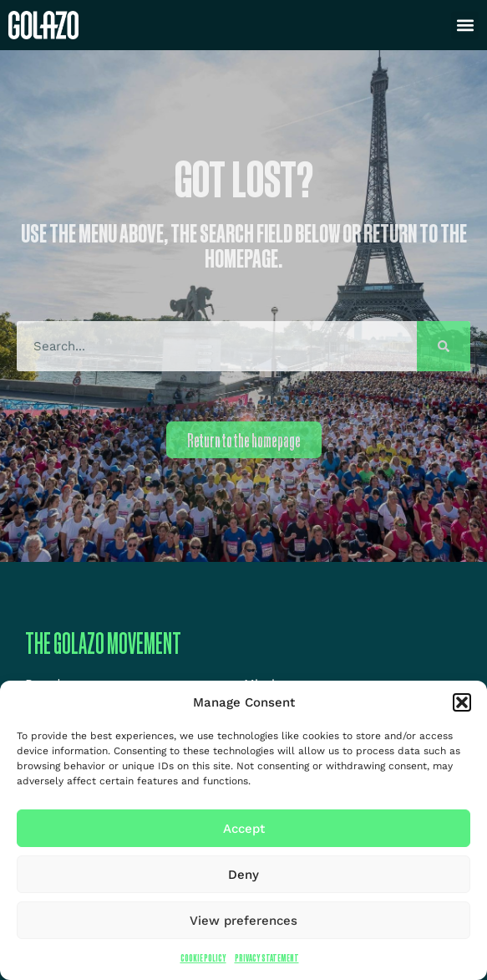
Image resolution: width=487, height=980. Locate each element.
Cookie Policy (203, 958)
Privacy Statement (267, 958)
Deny (243, 875)
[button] (462, 702)
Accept (244, 829)
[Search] (444, 346)
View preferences (243, 921)
